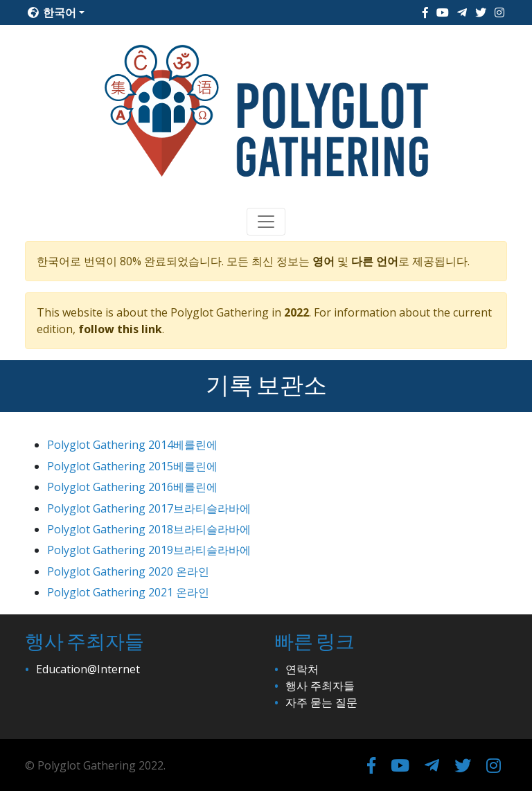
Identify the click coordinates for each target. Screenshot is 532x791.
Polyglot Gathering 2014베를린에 (132, 445)
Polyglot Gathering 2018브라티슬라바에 (149, 529)
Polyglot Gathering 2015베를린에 (132, 466)
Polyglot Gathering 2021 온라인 (128, 592)
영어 (323, 261)
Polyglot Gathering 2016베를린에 (132, 487)
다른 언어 (375, 261)
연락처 (302, 669)
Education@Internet (88, 669)
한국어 (52, 12)
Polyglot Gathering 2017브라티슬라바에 (149, 508)
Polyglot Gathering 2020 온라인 (128, 571)
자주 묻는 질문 (321, 702)
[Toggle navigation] (266, 222)
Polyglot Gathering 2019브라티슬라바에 (149, 550)
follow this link (120, 329)
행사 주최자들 (320, 686)
